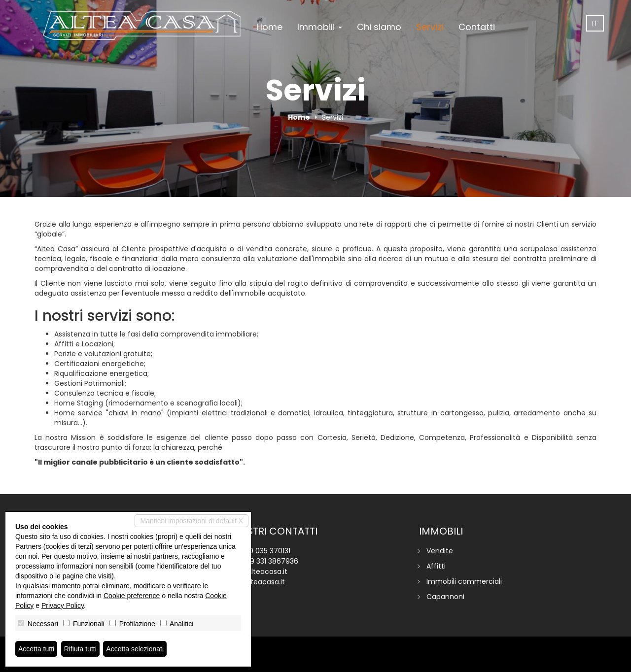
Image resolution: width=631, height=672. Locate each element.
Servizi (430, 27)
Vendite (440, 551)
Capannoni (445, 597)
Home (269, 27)
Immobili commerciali (464, 581)
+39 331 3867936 (270, 561)
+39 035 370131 (265, 551)
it (595, 23)
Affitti (436, 566)
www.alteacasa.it (256, 582)
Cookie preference (132, 596)
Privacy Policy (63, 605)
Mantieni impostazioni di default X (192, 521)
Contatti (477, 27)
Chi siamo (379, 27)
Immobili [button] (320, 27)
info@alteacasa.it (257, 571)
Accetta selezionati (135, 649)
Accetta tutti (36, 649)
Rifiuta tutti (80, 649)
